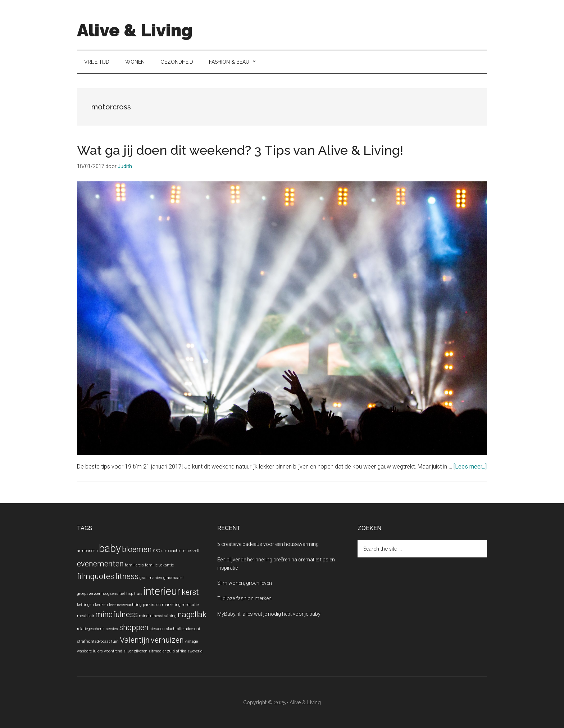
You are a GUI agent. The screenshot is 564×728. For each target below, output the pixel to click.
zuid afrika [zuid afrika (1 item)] (177, 651)
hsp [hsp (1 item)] (130, 594)
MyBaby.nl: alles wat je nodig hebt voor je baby (269, 614)
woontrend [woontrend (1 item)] (113, 651)
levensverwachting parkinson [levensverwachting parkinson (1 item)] (135, 605)
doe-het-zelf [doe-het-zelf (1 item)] (190, 551)
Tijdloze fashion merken (244, 598)
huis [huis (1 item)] (138, 594)
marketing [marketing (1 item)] (171, 605)
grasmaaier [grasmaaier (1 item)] (174, 578)
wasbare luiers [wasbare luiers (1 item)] (90, 651)
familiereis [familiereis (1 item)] (134, 565)
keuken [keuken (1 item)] (101, 605)
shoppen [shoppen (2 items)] (134, 627)
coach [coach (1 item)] (173, 551)
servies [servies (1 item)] (112, 629)
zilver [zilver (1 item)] (128, 651)
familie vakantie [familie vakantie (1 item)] (159, 565)
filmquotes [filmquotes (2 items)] (95, 576)
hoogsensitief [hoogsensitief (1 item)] (113, 594)
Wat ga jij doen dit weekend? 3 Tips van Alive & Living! (240, 150)
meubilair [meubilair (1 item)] (86, 616)
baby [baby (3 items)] (110, 548)
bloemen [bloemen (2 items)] (137, 549)
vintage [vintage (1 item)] (191, 641)
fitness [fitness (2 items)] (127, 576)
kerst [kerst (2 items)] (190, 592)
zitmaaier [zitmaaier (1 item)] (157, 651)
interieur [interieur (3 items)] (162, 591)
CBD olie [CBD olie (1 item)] (160, 551)
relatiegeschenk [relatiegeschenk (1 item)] (91, 629)
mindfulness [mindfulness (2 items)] (117, 614)
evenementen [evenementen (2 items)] (100, 564)
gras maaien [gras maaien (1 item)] (151, 578)
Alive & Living (135, 30)
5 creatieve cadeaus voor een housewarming (268, 544)
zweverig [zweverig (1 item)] (195, 651)
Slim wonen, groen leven (245, 583)
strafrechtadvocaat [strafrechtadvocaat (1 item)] (94, 641)
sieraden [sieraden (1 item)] (157, 629)
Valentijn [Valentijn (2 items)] (135, 640)
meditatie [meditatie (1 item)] (190, 605)
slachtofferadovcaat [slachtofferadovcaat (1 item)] (183, 629)
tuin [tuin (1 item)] (115, 641)
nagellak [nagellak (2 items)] (192, 614)
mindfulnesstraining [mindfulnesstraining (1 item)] (158, 616)
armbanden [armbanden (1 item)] (87, 551)
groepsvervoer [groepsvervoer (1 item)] (89, 594)
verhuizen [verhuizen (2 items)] (167, 640)
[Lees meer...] (470, 467)
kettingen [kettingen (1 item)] (85, 605)
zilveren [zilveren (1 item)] (141, 651)
